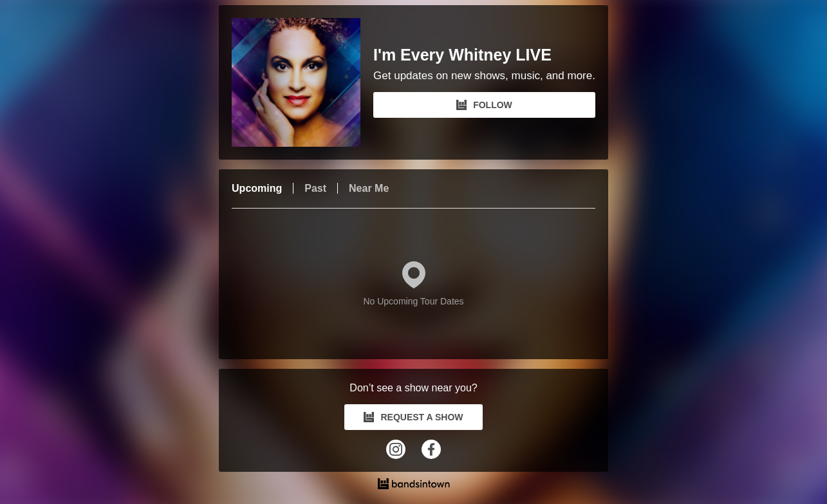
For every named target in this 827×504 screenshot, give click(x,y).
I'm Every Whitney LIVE (462, 55)
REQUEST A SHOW (413, 417)
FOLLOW (484, 105)
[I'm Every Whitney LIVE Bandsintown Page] (302, 82)
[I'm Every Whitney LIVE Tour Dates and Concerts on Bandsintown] (414, 485)
